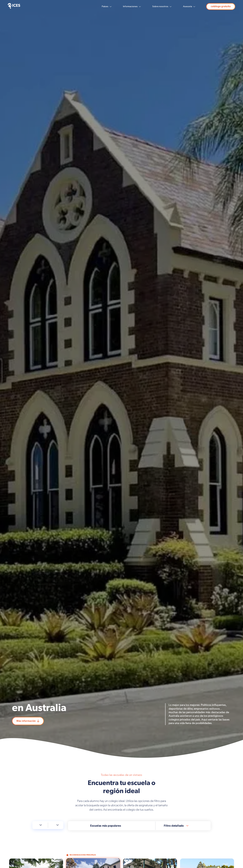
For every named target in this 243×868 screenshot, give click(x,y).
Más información (28, 721)
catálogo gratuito (221, 6)
